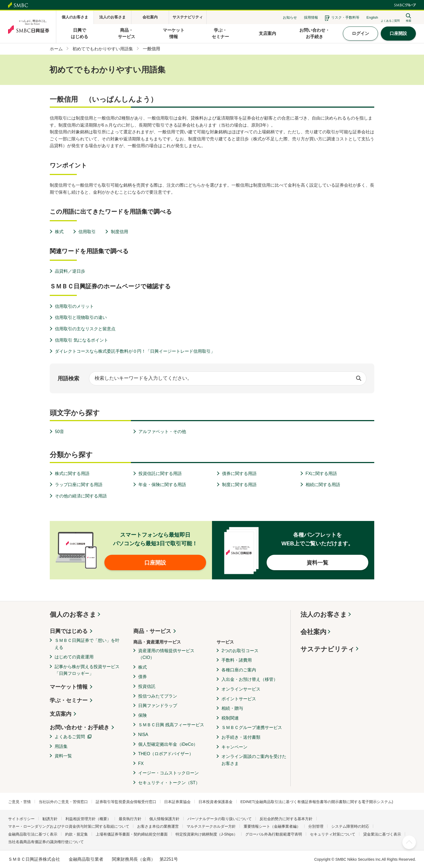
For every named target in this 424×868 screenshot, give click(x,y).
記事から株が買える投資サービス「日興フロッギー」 (87, 670)
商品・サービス (152, 631)
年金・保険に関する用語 (162, 485)
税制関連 (230, 718)
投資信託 (147, 686)
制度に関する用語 (239, 485)
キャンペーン (234, 747)
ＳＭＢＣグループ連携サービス (252, 727)
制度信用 (120, 232)
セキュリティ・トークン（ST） (169, 783)
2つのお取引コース (240, 651)
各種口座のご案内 (239, 670)
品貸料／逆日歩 (70, 271)
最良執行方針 (130, 819)
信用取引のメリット (74, 306)
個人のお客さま (73, 614)
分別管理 (316, 826)
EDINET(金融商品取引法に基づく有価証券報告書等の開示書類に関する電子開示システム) (317, 802)
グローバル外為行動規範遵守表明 (274, 834)
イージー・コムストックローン (168, 773)
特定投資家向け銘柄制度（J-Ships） (206, 834)
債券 (143, 677)
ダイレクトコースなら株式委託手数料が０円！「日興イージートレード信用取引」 (135, 351)
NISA (143, 735)
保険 (143, 715)
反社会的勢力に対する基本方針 (286, 819)
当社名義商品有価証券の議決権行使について (46, 842)
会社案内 (313, 632)
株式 (59, 232)
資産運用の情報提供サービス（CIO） (166, 654)
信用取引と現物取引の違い (81, 317)
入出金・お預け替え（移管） (250, 679)
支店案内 (61, 714)
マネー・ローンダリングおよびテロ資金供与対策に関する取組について (69, 826)
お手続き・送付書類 (241, 737)
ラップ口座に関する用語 (79, 485)
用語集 (61, 746)
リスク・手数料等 (345, 17)
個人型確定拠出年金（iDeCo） (168, 744)
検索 (359, 378)
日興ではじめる (69, 631)
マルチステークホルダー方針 (211, 826)
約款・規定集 (77, 834)
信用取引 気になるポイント (81, 340)
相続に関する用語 (323, 485)
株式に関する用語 (72, 473)
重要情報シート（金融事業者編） (272, 826)
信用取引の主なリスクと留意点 (85, 329)
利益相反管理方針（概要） (88, 819)
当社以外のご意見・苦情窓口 (63, 802)
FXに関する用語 (321, 473)
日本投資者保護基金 (216, 802)
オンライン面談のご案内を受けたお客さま (254, 760)
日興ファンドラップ (158, 706)
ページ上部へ (409, 842)
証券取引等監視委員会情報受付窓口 (126, 802)
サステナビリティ (327, 649)
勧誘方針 (50, 819)
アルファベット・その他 (162, 432)
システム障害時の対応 (350, 826)
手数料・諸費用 (237, 660)
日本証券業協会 (177, 802)
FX (141, 763)
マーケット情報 (69, 687)
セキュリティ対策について (333, 834)
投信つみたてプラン (158, 696)
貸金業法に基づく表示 (382, 834)
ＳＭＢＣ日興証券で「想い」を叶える (87, 644)
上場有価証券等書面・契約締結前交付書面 (132, 834)
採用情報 (311, 17)
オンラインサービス (241, 689)
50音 (59, 432)
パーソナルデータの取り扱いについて (220, 819)
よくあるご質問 (70, 737)
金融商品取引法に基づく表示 (33, 834)
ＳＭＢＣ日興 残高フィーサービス (171, 725)
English (372, 17)
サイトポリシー (21, 819)
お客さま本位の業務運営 (158, 826)
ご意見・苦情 (19, 802)
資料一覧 (63, 756)
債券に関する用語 (239, 473)
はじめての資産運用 (74, 657)
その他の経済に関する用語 (81, 496)
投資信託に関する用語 (160, 473)
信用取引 (87, 232)
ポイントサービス (239, 699)
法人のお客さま (324, 614)
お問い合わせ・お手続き (79, 727)
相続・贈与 (232, 708)
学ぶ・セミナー (69, 700)
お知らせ (290, 17)
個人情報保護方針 (164, 819)
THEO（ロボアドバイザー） (166, 754)
